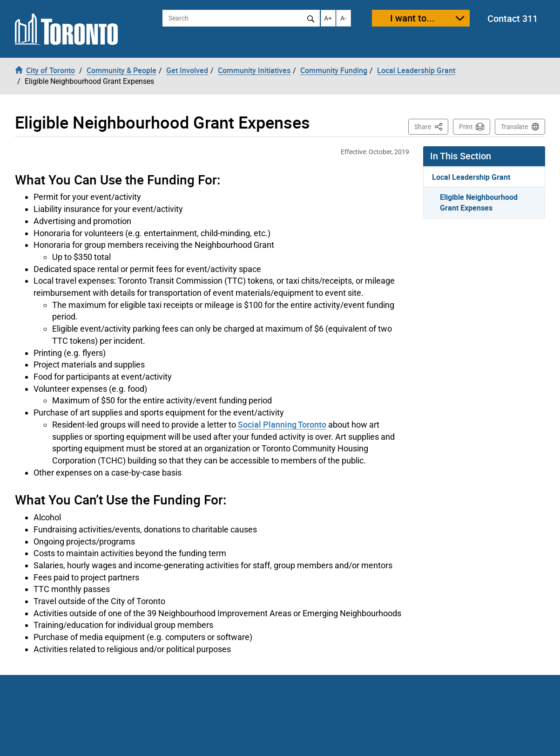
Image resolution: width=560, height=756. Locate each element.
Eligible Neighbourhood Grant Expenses (479, 202)
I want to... (412, 18)
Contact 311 (513, 18)
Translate (514, 127)
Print (466, 127)
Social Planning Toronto (282, 424)
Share (431, 126)
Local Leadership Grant (471, 177)
